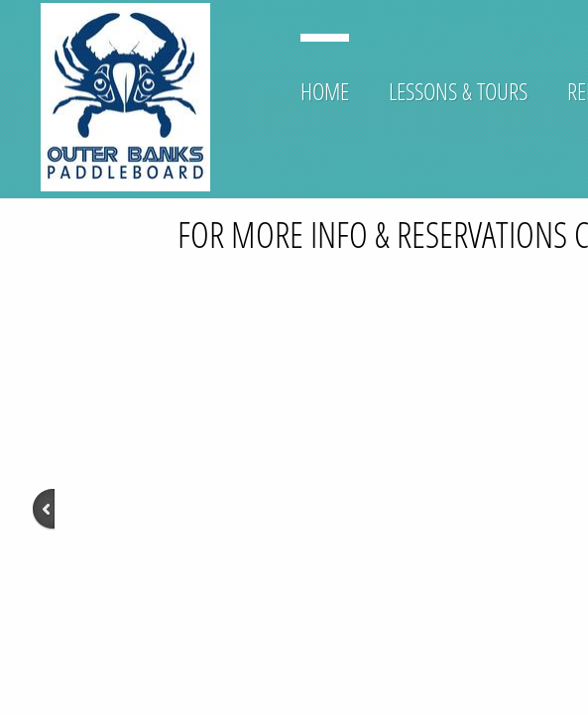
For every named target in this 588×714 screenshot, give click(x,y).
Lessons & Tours (458, 91)
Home (325, 91)
